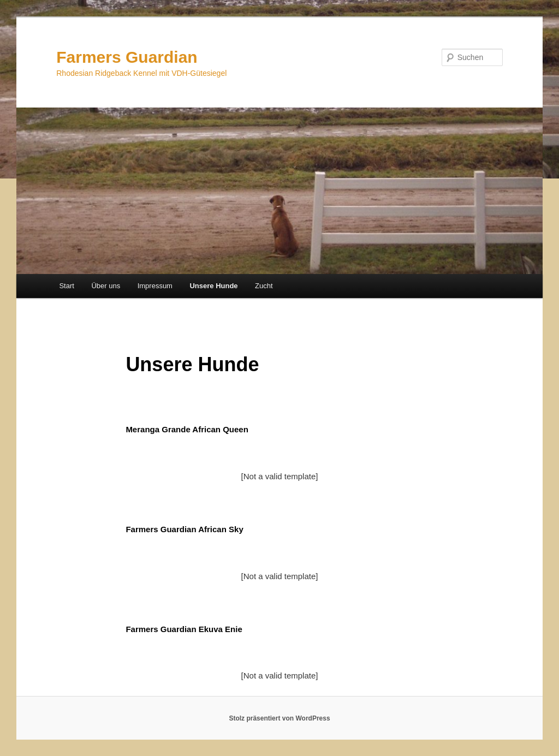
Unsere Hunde (213, 286)
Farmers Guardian (127, 57)
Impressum (155, 286)
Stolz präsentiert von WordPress (279, 718)
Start (66, 286)
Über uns (106, 286)
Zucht (264, 286)
